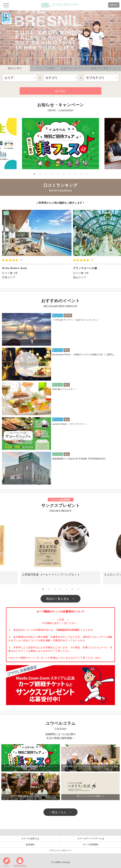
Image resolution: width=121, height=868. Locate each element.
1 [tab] (34, 174)
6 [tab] (64, 174)
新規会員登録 (20, 862)
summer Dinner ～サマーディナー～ (70, 424)
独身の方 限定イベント (106, 68)
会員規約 (30, 844)
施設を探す (15, 68)
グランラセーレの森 (85, 268)
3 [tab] (46, 174)
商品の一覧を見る (58, 599)
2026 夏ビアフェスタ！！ (65, 389)
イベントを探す (45, 68)
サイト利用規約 (91, 844)
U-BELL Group (62, 862)
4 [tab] (52, 174)
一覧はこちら (58, 812)
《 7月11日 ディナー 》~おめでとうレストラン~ (76, 320)
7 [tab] (69, 174)
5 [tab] (58, 174)
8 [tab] (75, 174)
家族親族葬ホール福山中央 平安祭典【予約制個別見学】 (79, 459)
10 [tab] (87, 174)
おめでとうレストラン (76, 68)
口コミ (7, 862)
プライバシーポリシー (60, 850)
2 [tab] (40, 174)
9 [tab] (81, 174)
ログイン (114, 5)
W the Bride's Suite (15, 268)
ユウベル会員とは (30, 838)
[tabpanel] (60, 144)
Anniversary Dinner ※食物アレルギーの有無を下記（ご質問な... (84, 354)
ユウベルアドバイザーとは (91, 838)
